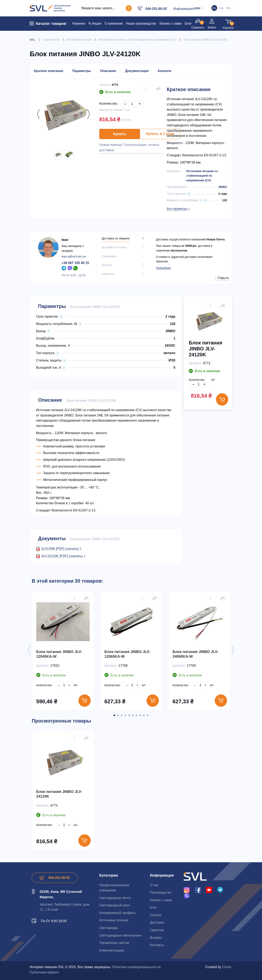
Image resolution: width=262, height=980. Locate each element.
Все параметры (177, 209)
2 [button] (118, 715)
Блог (153, 907)
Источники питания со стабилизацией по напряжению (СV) (202, 176)
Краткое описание (49, 71)
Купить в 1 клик (160, 134)
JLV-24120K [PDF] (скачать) (63, 556)
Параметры (82, 71)
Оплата (155, 915)
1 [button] (114, 715)
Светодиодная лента (115, 898)
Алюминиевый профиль (117, 913)
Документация (137, 71)
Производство (160, 893)
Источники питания (114, 920)
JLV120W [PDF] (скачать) (61, 549)
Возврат (156, 938)
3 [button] (122, 715)
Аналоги (164, 71)
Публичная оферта (44, 972)
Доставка (157, 922)
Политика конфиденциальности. (137, 967)
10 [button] (148, 715)
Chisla (227, 967)
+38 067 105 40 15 (75, 263)
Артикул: (105, 85)
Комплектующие (112, 950)
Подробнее (163, 268)
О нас (154, 885)
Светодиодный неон (115, 905)
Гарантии (157, 930)
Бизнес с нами (161, 900)
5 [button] (129, 715)
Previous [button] (37, 114)
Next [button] (88, 114)
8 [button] (140, 715)
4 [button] (125, 715)
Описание (108, 71)
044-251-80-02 (156, 9)
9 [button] (144, 715)
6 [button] (133, 715)
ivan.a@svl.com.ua (74, 256)
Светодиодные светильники (120, 935)
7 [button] (137, 715)
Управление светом (114, 943)
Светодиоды (109, 928)
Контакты (157, 945)
